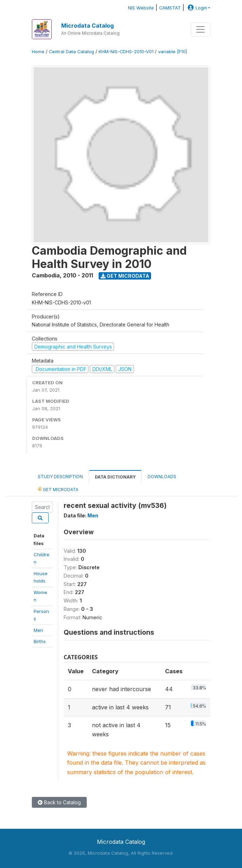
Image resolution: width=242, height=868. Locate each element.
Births (40, 641)
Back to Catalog (59, 802)
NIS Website (141, 8)
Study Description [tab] (60, 477)
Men (38, 630)
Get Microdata (125, 276)
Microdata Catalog (87, 26)
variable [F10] (173, 52)
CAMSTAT (170, 8)
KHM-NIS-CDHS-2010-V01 (126, 52)
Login (197, 8)
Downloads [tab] (162, 477)
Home (38, 52)
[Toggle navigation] (200, 29)
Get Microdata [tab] (58, 489)
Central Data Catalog (72, 52)
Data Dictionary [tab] (115, 477)
